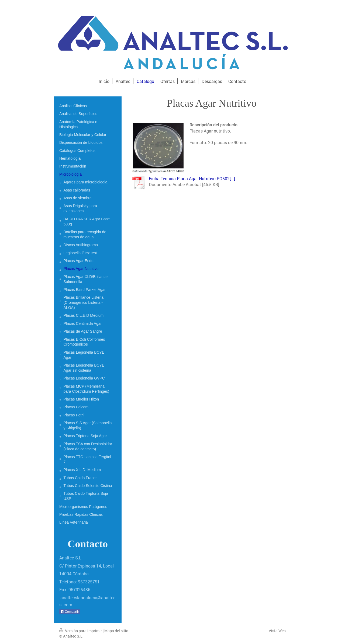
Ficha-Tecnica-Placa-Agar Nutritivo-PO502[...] (192, 178)
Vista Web (277, 631)
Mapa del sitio (116, 631)
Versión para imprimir (81, 631)
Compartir (70, 612)
